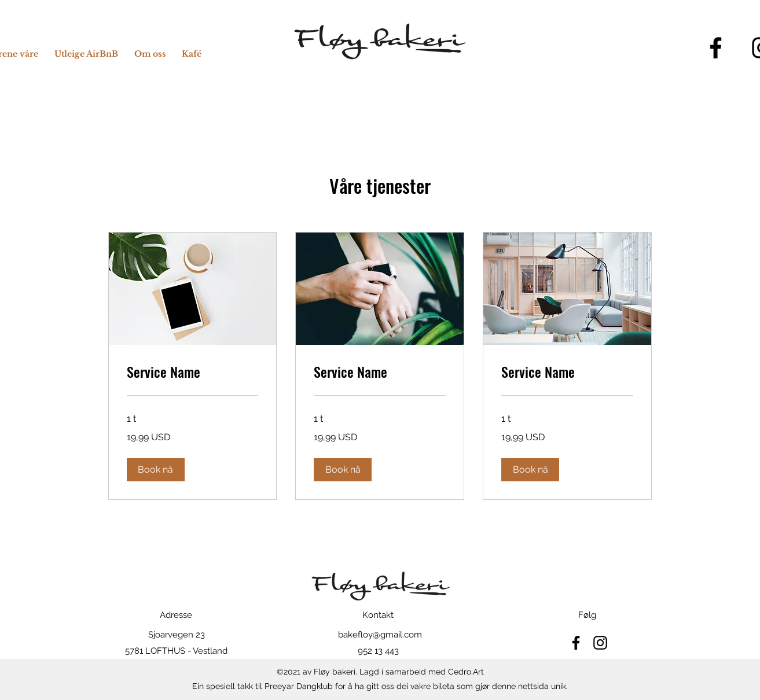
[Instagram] (600, 643)
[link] (193, 372)
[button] (156, 470)
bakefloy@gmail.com (380, 635)
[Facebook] (716, 48)
